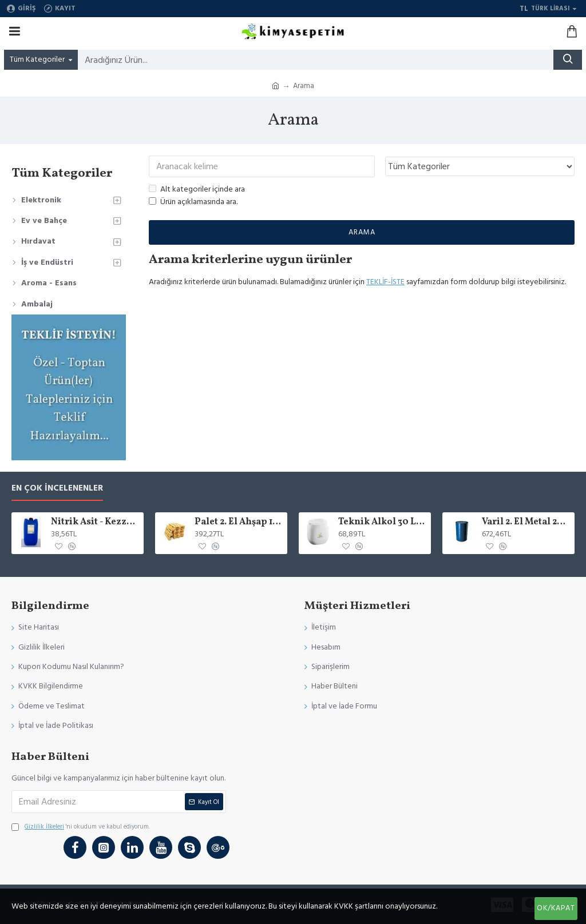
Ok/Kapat (556, 908)
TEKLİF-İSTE (385, 282)
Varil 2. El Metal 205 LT (526, 522)
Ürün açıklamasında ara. (193, 202)
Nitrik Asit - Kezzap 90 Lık (95, 522)
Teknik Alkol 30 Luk (383, 522)
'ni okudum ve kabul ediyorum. (81, 827)
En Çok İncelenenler (57, 489)
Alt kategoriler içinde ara (197, 189)
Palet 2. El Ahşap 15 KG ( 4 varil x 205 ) (239, 522)
